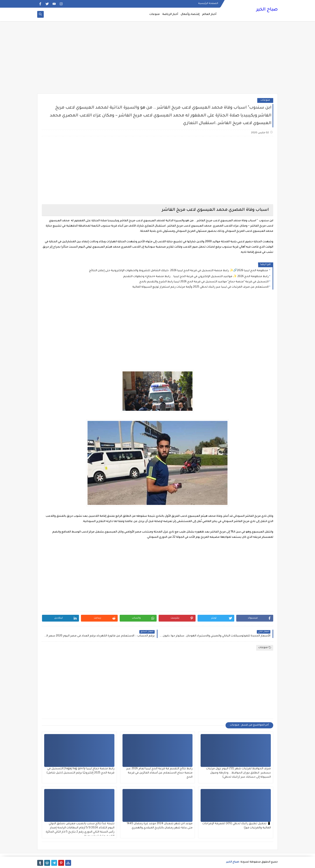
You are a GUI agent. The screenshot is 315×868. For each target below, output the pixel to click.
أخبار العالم (209, 14)
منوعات (155, 14)
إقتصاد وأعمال (190, 14)
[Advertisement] (157, 60)
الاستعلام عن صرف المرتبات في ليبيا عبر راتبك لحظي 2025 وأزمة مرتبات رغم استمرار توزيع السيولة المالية (200, 287)
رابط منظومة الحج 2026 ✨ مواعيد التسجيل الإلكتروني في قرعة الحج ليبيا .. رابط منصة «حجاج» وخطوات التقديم (196, 277)
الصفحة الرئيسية (208, 4)
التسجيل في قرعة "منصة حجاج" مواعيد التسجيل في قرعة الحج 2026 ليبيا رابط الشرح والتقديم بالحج (204, 282)
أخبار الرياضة (170, 14)
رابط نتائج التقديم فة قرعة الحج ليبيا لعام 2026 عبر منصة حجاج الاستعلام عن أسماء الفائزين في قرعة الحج (159, 773)
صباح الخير (267, 10)
